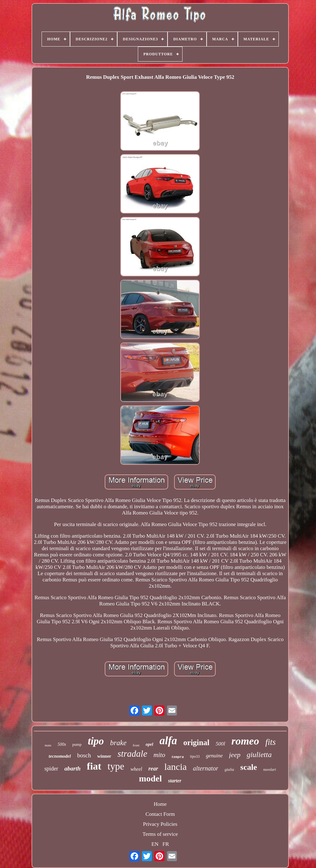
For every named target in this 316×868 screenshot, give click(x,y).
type (116, 766)
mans (48, 745)
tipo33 (195, 756)
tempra (178, 757)
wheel (136, 769)
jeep (235, 755)
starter (175, 781)
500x (62, 744)
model (150, 778)
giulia (229, 769)
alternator (206, 768)
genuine (214, 756)
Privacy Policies (160, 824)
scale (249, 767)
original (196, 743)
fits (271, 742)
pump (77, 744)
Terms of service (160, 834)
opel (149, 744)
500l (220, 744)
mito (159, 755)
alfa (168, 741)
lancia (176, 767)
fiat (94, 766)
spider (51, 769)
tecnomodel (60, 756)
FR (166, 844)
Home (160, 804)
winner (104, 756)
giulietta (259, 755)
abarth (73, 768)
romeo (245, 741)
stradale (132, 754)
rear (153, 769)
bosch (84, 755)
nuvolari (270, 770)
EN (155, 844)
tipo (96, 741)
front (136, 745)
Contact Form (160, 814)
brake (118, 743)
